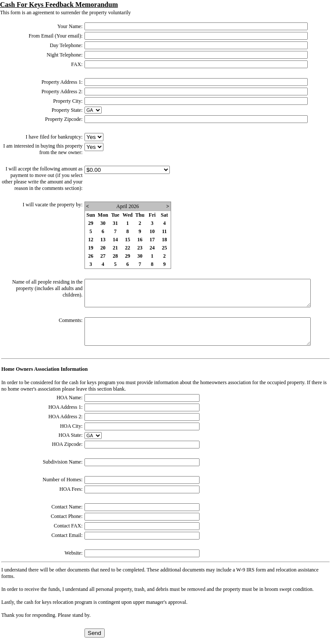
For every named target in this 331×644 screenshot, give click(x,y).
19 (91, 248)
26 (91, 256)
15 (128, 240)
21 (115, 248)
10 (152, 231)
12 (91, 240)
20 (103, 248)
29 (91, 223)
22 (128, 248)
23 (140, 248)
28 (115, 256)
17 (152, 240)
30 (103, 223)
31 (115, 223)
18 (164, 240)
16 (140, 240)
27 (103, 256)
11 (164, 231)
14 (115, 240)
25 (164, 248)
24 (152, 248)
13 (103, 240)
